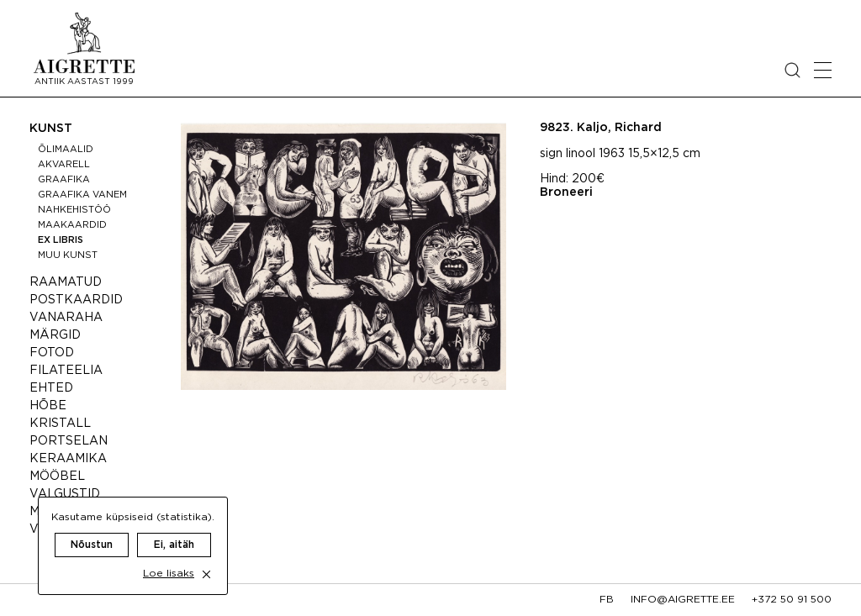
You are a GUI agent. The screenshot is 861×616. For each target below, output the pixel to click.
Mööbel (57, 476)
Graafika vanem (82, 195)
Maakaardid (72, 225)
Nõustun (92, 528)
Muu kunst (68, 255)
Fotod (52, 353)
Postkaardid (76, 300)
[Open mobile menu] (823, 70)
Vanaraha (66, 318)
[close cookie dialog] (206, 558)
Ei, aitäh (174, 528)
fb (607, 600)
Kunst (51, 129)
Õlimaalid (66, 150)
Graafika (64, 180)
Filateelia (66, 371)
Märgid (55, 335)
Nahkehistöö (74, 210)
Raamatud (66, 282)
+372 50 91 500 (792, 600)
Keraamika (68, 459)
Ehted (51, 388)
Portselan (69, 441)
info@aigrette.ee (683, 600)
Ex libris (61, 240)
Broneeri (566, 192)
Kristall (60, 424)
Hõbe (48, 406)
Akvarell (64, 165)
